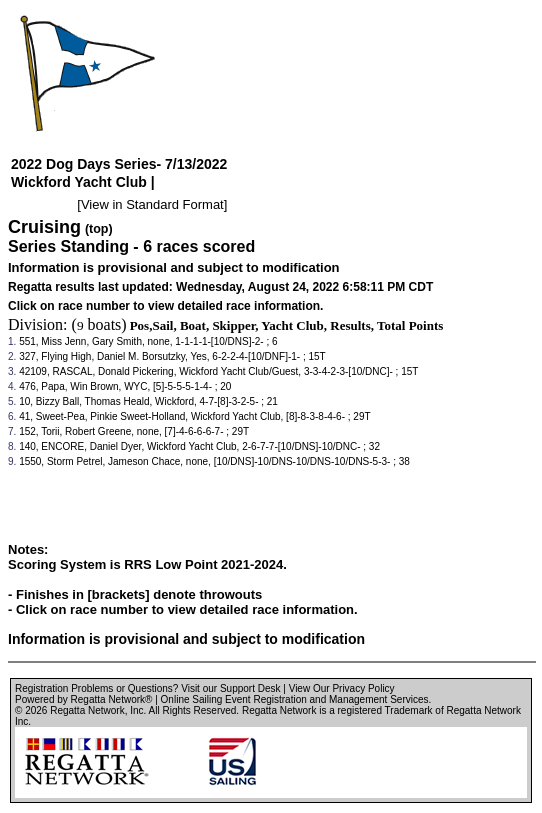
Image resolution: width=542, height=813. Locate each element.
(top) (99, 229)
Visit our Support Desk (230, 688)
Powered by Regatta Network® (83, 699)
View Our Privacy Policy (342, 688)
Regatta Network (87, 710)
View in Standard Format (152, 204)
